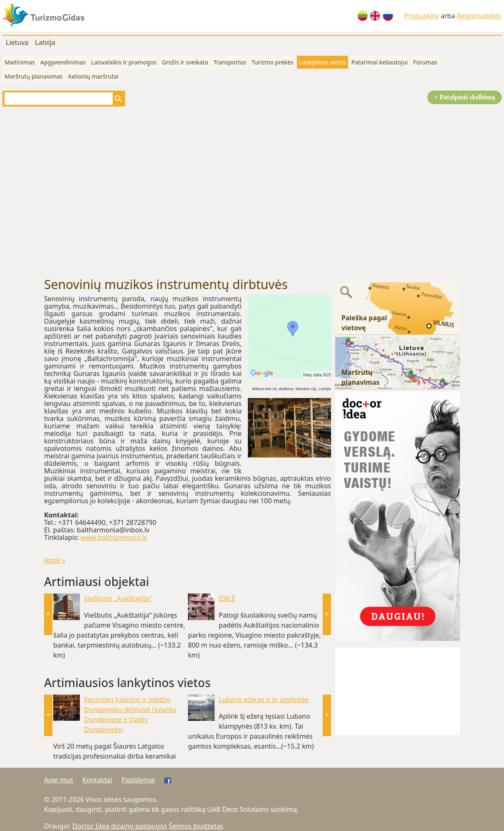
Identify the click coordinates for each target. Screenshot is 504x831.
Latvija (45, 42)
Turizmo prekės (273, 62)
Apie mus (59, 780)
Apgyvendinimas (63, 62)
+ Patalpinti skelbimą (464, 97)
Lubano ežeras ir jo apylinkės (264, 700)
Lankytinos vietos (322, 62)
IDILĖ (227, 599)
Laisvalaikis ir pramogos (124, 62)
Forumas (425, 62)
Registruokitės (479, 16)
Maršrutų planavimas (34, 76)
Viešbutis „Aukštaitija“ (118, 599)
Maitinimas (20, 62)
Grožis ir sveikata (185, 62)
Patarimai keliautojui (379, 62)
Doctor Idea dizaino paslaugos (120, 826)
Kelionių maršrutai (93, 76)
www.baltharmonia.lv (114, 537)
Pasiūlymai (138, 780)
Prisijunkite (422, 16)
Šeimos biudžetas (196, 826)
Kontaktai (97, 780)
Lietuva (17, 42)
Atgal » (55, 560)
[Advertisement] (78, 192)
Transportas (230, 62)
